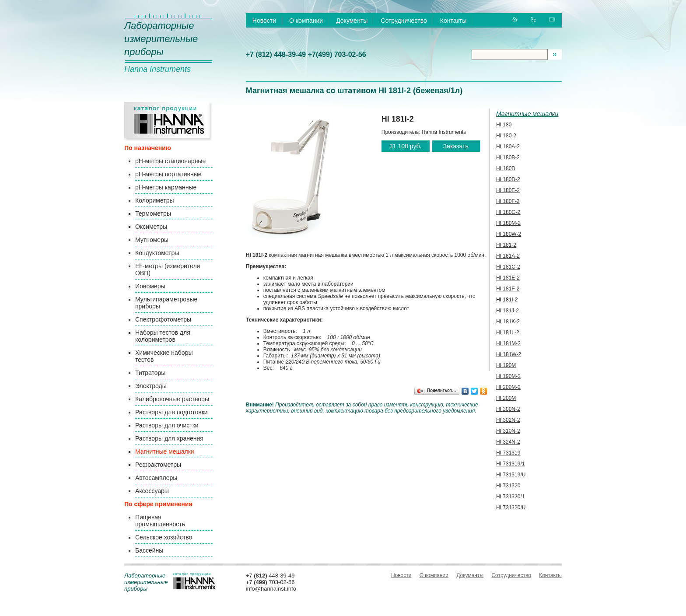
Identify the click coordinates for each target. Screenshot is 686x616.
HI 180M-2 (508, 223)
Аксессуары (152, 491)
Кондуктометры (157, 253)
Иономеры (150, 286)
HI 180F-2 (508, 201)
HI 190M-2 (508, 376)
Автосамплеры (156, 478)
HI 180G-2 (508, 212)
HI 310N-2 (508, 431)
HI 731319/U (511, 475)
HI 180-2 (506, 136)
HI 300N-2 (508, 409)
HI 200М (506, 398)
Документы (352, 21)
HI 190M (506, 365)
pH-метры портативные (168, 174)
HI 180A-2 (508, 147)
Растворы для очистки (167, 425)
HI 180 (504, 125)
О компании (306, 21)
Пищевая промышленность (160, 521)
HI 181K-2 (508, 322)
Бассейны (149, 550)
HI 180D (506, 168)
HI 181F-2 (508, 289)
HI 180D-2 (508, 179)
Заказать (456, 146)
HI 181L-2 (508, 332)
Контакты (453, 21)
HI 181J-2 (507, 311)
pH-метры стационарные (170, 161)
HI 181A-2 (508, 256)
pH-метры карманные (166, 187)
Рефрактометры (158, 465)
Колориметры (155, 200)
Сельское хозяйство (164, 537)
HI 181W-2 (509, 354)
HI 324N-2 (508, 442)
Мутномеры (152, 240)
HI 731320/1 (510, 497)
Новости (264, 21)
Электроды (151, 386)
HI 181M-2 (508, 343)
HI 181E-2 (508, 278)
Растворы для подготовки (171, 412)
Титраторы (150, 373)
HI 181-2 (506, 245)
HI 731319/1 (510, 464)
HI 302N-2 (508, 420)
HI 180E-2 (508, 190)
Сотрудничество (404, 21)
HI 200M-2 (508, 387)
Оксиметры (151, 227)
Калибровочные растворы (172, 399)
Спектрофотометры (163, 319)
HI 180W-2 (509, 234)
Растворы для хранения (169, 438)
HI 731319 (508, 453)
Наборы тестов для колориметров (163, 336)
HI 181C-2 (508, 267)
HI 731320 (508, 486)
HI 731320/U (511, 507)
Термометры (153, 213)
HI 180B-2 (508, 157)
